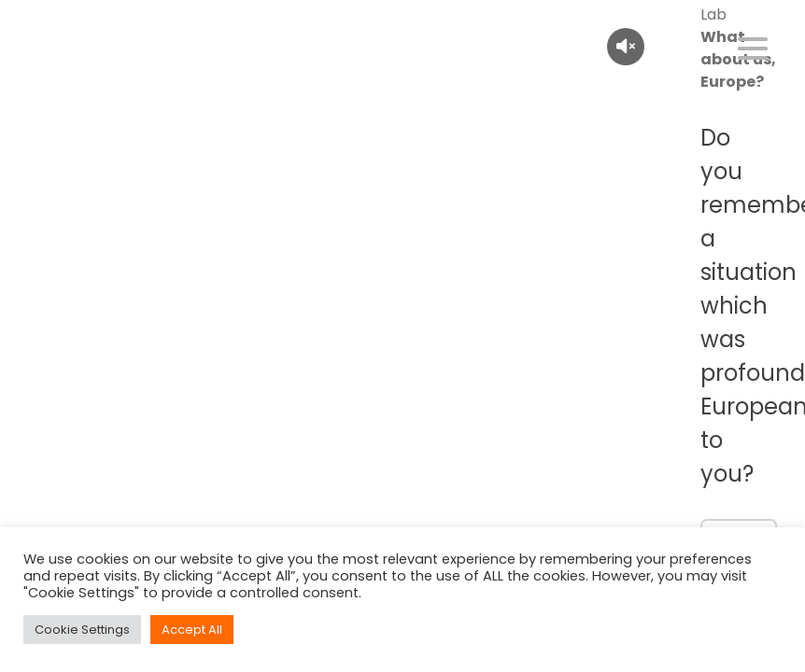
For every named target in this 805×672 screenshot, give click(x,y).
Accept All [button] (192, 630)
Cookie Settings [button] (82, 630)
